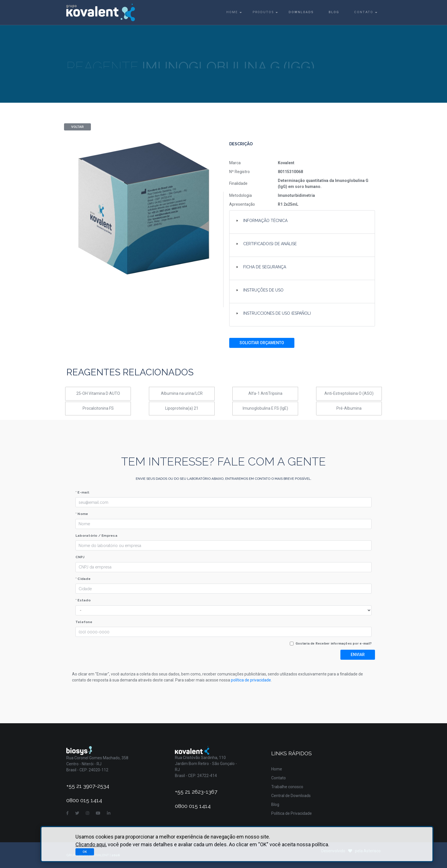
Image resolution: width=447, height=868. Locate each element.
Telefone (84, 622)
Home (232, 12)
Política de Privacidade (292, 813)
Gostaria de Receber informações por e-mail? (334, 643)
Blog (334, 12)
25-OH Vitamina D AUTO (98, 393)
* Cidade (83, 579)
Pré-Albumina (349, 408)
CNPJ (80, 557)
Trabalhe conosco (287, 787)
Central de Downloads (291, 796)
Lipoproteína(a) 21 (182, 408)
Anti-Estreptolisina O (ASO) (349, 393)
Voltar (77, 127)
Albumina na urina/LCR (182, 393)
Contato (364, 12)
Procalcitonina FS (98, 408)
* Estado (83, 600)
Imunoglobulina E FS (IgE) (265, 408)
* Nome (82, 514)
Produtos (263, 12)
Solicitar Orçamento (262, 343)
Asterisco (372, 851)
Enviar (358, 655)
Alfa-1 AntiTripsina (265, 393)
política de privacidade (251, 680)
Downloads (301, 12)
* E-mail (82, 492)
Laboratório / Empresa (96, 536)
